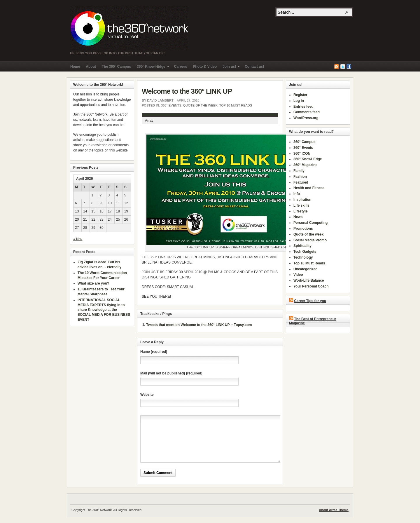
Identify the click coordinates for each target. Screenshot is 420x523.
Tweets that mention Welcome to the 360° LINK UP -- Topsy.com (199, 325)
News (298, 217)
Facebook (349, 67)
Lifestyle (301, 211)
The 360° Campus (116, 67)
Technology (303, 257)
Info (297, 194)
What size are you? (93, 283)
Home (75, 67)
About (91, 67)
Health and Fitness (309, 188)
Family (299, 171)
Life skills (301, 205)
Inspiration (302, 200)
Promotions (303, 229)
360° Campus (304, 142)
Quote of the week (200, 105)
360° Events (171, 105)
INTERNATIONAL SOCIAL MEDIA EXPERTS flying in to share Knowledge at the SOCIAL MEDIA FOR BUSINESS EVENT (104, 310)
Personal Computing (310, 223)
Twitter (343, 67)
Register (300, 95)
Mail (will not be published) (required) (171, 373)
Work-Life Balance (309, 280)
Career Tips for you (310, 301)
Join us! (230, 68)
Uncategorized (306, 269)
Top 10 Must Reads (236, 105)
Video (298, 275)
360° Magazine (305, 165)
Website (147, 395)
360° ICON (302, 154)
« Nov (78, 239)
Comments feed (307, 112)
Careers (181, 67)
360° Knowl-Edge (151, 68)
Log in (299, 101)
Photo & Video (205, 67)
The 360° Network (129, 28)
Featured (301, 182)
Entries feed (303, 107)
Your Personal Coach (311, 286)
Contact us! (254, 67)
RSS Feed (337, 67)
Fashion (300, 177)
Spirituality (302, 246)
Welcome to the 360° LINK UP (187, 91)
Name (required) (154, 352)
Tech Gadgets (305, 252)
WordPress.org (306, 118)
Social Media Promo (310, 240)
